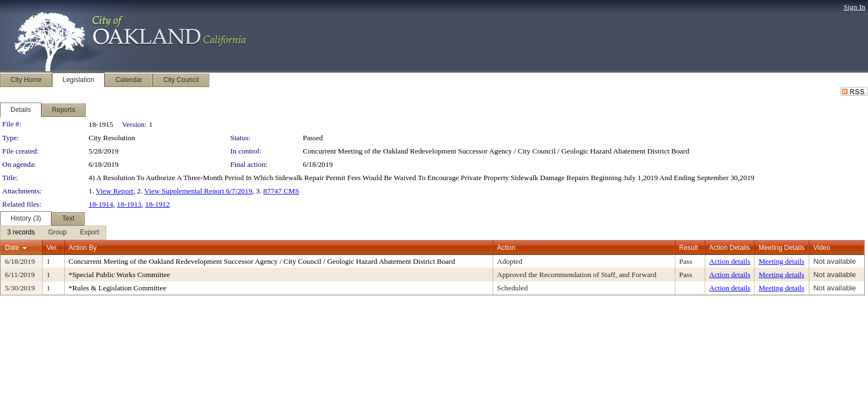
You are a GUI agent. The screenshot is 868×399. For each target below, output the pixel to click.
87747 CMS (281, 191)
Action (506, 248)
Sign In (854, 7)
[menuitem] (21, 233)
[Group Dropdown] (57, 233)
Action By (83, 248)
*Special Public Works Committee (119, 275)
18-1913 (129, 204)
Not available (835, 261)
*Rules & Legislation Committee (118, 288)
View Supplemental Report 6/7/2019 (198, 191)
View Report (115, 191)
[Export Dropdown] (89, 233)
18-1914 (101, 204)
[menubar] (53, 233)
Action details (730, 261)
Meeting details (781, 261)
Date (12, 248)
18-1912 (157, 204)
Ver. (52, 248)
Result (689, 248)
